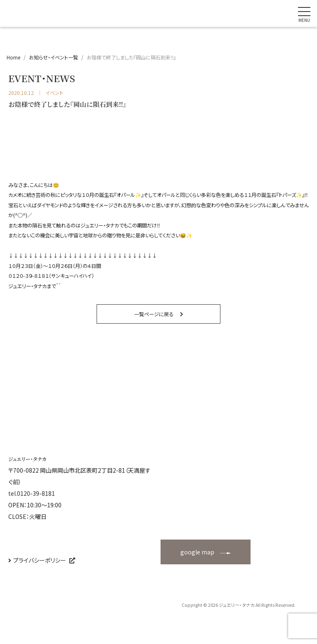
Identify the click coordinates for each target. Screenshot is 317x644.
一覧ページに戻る (154, 314)
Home (13, 57)
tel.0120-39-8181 (32, 493)
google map (197, 552)
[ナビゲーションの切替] (304, 14)
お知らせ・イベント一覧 (53, 57)
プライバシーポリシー (40, 560)
